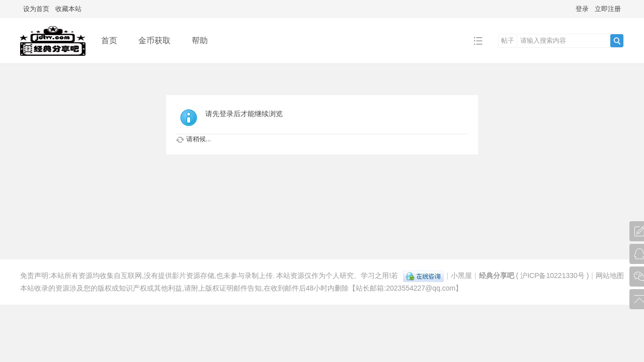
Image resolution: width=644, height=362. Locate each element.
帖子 (508, 40)
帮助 (200, 40)
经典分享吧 (497, 276)
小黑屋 (461, 276)
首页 (109, 40)
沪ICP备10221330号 (552, 276)
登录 (582, 9)
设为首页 (36, 9)
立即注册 (608, 9)
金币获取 (154, 40)
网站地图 (610, 276)
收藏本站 (68, 9)
